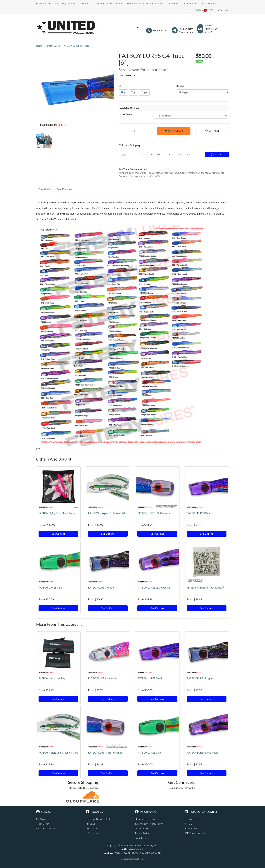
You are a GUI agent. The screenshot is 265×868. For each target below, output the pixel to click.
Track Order (43, 824)
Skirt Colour (126, 114)
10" (144, 93)
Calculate (217, 154)
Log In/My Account (66, 3)
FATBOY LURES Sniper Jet (103, 678)
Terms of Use (142, 828)
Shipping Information (146, 819)
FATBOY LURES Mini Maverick (155, 513)
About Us (174, 3)
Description (45, 189)
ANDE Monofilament (195, 833)
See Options (58, 534)
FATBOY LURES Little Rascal (154, 588)
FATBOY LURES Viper (51, 588)
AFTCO (189, 824)
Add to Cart (174, 131)
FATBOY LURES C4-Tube (76, 46)
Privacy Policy (142, 833)
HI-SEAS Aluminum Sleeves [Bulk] (205, 588)
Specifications (64, 189)
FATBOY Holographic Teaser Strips (108, 513)
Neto (142, 859)
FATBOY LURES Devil (199, 513)
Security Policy (142, 838)
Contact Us (190, 3)
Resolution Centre (46, 828)
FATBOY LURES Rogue (101, 588)
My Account (42, 819)
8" (133, 93)
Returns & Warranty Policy (149, 824)
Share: (127, 75)
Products (43, 3)
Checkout (223, 10)
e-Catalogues (209, 3)
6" (123, 93)
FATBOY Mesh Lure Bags (53, 678)
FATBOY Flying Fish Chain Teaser (57, 513)
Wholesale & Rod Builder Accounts (146, 3)
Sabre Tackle (191, 828)
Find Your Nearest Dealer (109, 3)
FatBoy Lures (53, 46)
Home (39, 46)
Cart (204, 10)
